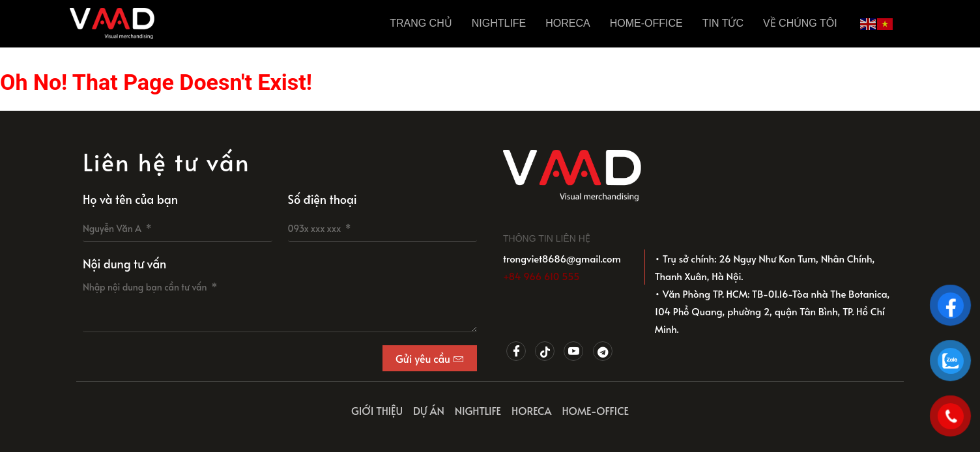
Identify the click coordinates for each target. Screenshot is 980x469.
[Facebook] (516, 351)
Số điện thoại (323, 199)
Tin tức (723, 23)
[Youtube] (573, 351)
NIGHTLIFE (499, 23)
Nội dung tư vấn (124, 263)
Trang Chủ (421, 23)
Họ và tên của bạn (130, 199)
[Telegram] (603, 351)
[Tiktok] (545, 351)
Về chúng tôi (800, 23)
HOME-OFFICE (646, 23)
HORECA (568, 23)
